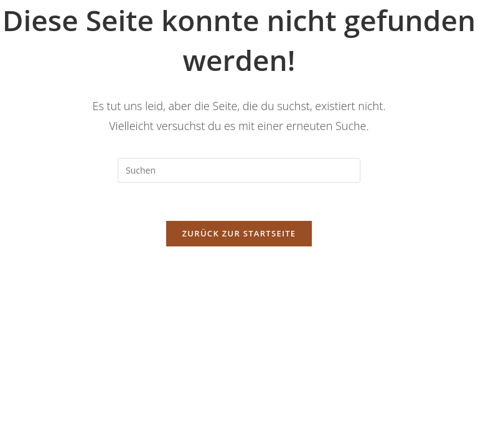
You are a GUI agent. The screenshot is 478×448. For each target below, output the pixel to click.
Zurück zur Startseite (239, 233)
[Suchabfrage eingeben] (239, 170)
